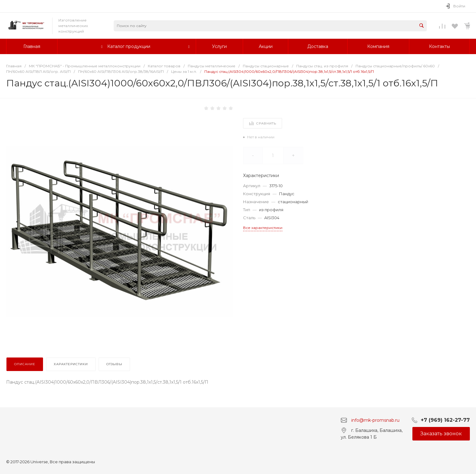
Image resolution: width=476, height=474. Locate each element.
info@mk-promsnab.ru (375, 420)
